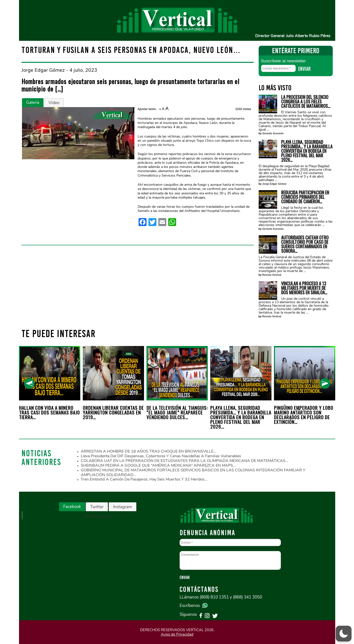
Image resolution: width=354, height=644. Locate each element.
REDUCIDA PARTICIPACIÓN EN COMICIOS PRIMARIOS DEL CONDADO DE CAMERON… (305, 197)
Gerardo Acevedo (273, 133)
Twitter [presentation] (97, 507)
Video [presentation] (54, 103)
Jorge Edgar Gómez (274, 184)
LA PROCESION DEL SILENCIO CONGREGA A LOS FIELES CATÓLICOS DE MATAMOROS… (306, 101)
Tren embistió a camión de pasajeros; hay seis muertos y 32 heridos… (144, 479)
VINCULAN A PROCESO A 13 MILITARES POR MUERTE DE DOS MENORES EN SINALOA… (304, 288)
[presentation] (29, 383)
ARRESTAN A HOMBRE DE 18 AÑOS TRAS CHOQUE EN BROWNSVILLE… (148, 451)
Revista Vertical (272, 275)
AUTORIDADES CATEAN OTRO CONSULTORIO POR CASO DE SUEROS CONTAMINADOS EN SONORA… (305, 244)
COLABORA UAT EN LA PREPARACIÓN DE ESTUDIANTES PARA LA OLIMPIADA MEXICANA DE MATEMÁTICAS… (184, 461)
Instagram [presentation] (123, 507)
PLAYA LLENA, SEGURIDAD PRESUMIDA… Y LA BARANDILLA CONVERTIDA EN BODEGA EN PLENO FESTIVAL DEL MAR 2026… (307, 151)
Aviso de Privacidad (177, 634)
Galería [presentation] (33, 103)
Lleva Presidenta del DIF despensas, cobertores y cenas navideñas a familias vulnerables (161, 456)
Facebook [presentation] (72, 507)
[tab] (33, 103)
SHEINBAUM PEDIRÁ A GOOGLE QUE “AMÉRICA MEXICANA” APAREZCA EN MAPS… (158, 465)
